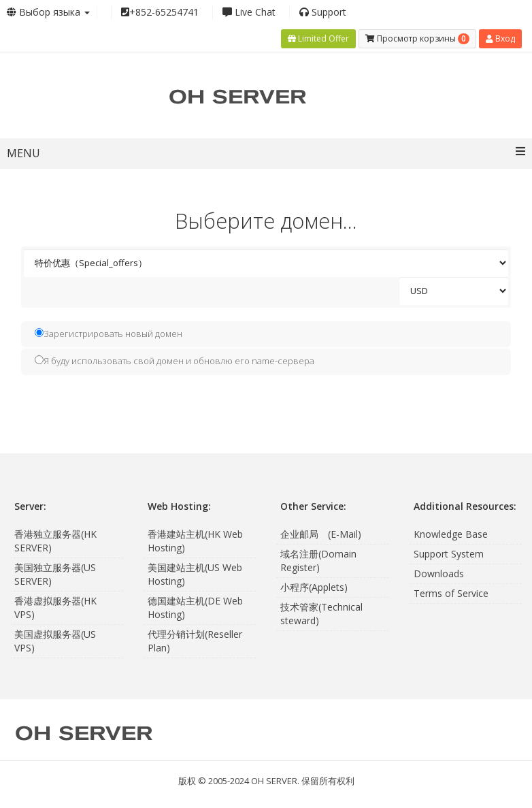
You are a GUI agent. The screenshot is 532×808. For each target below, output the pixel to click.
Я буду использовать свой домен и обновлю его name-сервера (174, 361)
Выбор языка (48, 12)
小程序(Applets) (314, 587)
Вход (500, 38)
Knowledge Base (451, 534)
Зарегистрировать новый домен (109, 334)
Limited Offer (318, 38)
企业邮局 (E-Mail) (321, 534)
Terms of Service (451, 593)
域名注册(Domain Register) (318, 561)
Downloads (439, 573)
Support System (449, 554)
